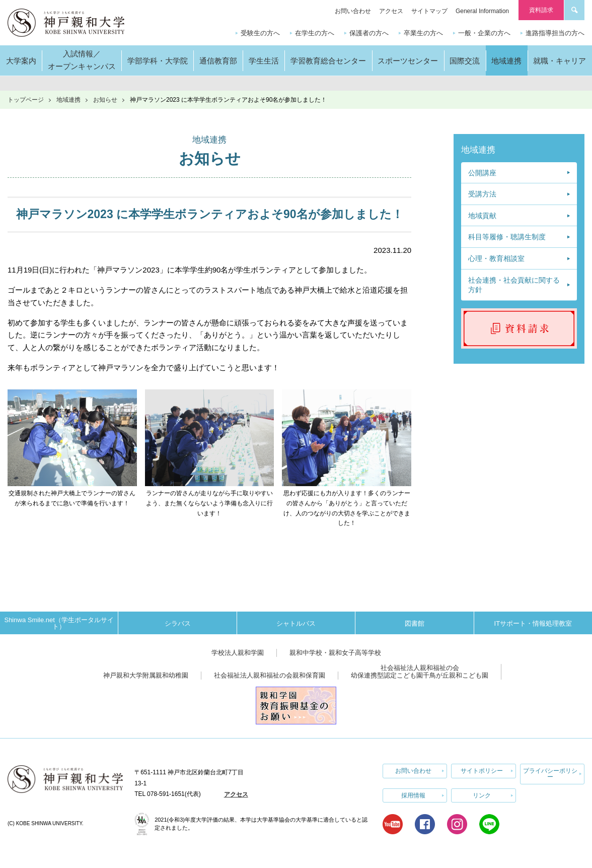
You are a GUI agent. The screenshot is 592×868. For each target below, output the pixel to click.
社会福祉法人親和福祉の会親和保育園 (270, 675)
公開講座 (482, 173)
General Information (482, 11)
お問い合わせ (353, 11)
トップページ (26, 100)
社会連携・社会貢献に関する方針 (514, 285)
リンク (482, 795)
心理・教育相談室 (496, 258)
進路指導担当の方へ (555, 33)
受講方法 (482, 194)
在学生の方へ (315, 33)
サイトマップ (429, 11)
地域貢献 (482, 216)
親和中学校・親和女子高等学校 (335, 653)
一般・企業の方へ (484, 33)
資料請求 (541, 10)
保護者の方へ (369, 33)
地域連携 (68, 100)
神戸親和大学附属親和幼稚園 (146, 675)
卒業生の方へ (423, 33)
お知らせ (105, 100)
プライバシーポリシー (550, 774)
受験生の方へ (260, 33)
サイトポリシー (482, 771)
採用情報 (413, 795)
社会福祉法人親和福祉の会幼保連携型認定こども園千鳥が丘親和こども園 (420, 672)
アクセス (391, 11)
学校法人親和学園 (238, 653)
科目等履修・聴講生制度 (507, 237)
